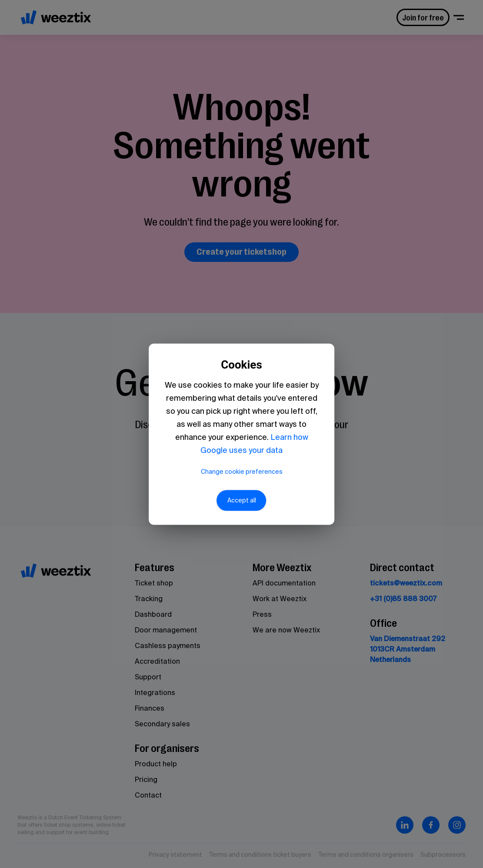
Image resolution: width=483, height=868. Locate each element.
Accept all (242, 500)
